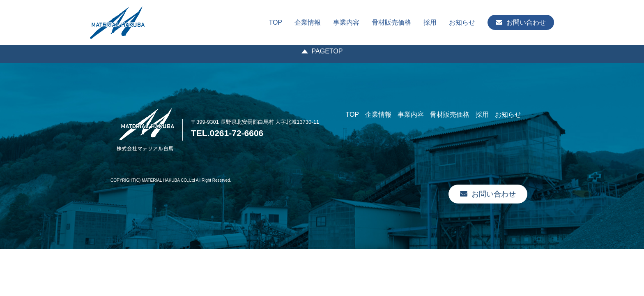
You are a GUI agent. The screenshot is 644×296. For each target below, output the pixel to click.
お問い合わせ (521, 22)
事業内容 (346, 22)
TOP (275, 22)
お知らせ (462, 22)
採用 (430, 22)
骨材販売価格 (391, 22)
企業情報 (308, 22)
